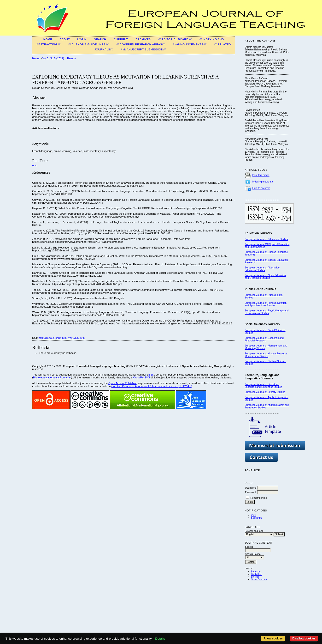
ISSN (151, 375)
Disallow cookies (304, 638)
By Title (255, 577)
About (65, 39)
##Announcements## (190, 44)
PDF (34, 166)
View (254, 515)
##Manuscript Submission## (144, 49)
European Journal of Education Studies (266, 239)
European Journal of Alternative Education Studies (262, 269)
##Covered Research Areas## (141, 44)
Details (160, 639)
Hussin (72, 58)
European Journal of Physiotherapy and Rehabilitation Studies (267, 312)
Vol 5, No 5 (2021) (53, 58)
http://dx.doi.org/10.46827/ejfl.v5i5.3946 (62, 338)
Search (100, 39)
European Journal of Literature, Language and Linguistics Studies (263, 386)
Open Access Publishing (123, 383)
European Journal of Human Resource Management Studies (266, 355)
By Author (256, 574)
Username (251, 488)
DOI (147, 377)
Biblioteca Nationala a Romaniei (52, 377)
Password (251, 492)
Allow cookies (273, 638)
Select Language (254, 531)
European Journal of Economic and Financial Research (264, 339)
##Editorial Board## (175, 39)
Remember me (259, 498)
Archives (143, 39)
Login (82, 39)
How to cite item (261, 188)
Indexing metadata (263, 182)
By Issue (256, 572)
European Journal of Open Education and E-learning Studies (265, 277)
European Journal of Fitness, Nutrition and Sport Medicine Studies (266, 304)
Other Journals (259, 580)
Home (48, 39)
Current (121, 39)
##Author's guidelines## (89, 44)
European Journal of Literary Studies (265, 392)
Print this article (261, 175)
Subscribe (257, 518)
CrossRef (139, 377)
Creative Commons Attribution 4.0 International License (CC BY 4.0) (152, 386)
